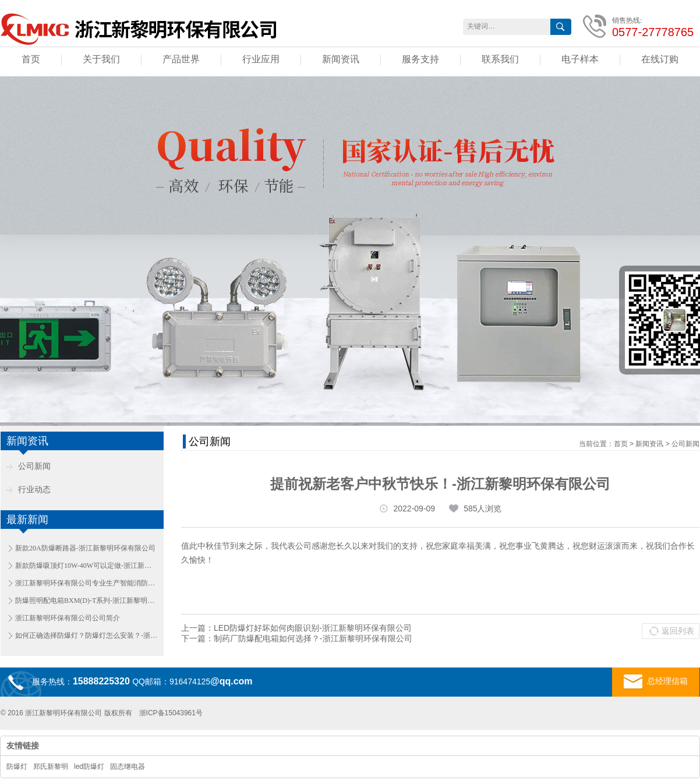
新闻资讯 (341, 59)
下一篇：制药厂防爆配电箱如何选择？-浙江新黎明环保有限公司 (297, 638)
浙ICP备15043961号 (171, 713)
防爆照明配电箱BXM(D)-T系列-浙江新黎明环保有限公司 (86, 601)
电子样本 (580, 59)
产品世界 (181, 59)
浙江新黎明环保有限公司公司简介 (68, 618)
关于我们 (101, 59)
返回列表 (678, 631)
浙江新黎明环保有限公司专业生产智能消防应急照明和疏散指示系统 (86, 583)
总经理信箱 (656, 681)
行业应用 (261, 59)
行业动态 (34, 490)
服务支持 (420, 59)
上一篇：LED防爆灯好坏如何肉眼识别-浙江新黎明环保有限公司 (296, 628)
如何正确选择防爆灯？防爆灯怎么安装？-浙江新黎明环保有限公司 (86, 635)
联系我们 (500, 59)
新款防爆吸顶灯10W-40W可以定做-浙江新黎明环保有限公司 (86, 566)
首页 (31, 59)
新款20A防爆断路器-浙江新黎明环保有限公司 (85, 548)
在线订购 (660, 59)
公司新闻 (34, 466)
